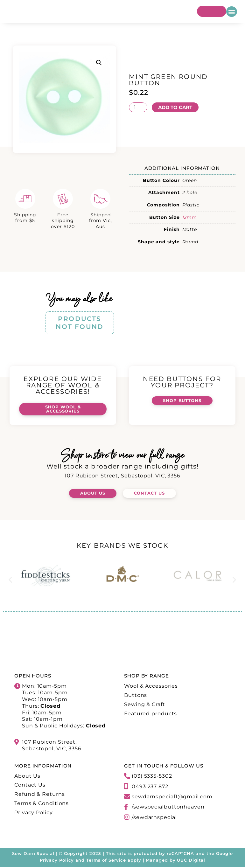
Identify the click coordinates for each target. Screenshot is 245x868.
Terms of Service (106, 861)
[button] (232, 12)
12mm (190, 217)
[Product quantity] (138, 107)
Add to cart (177, 107)
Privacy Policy (57, 861)
